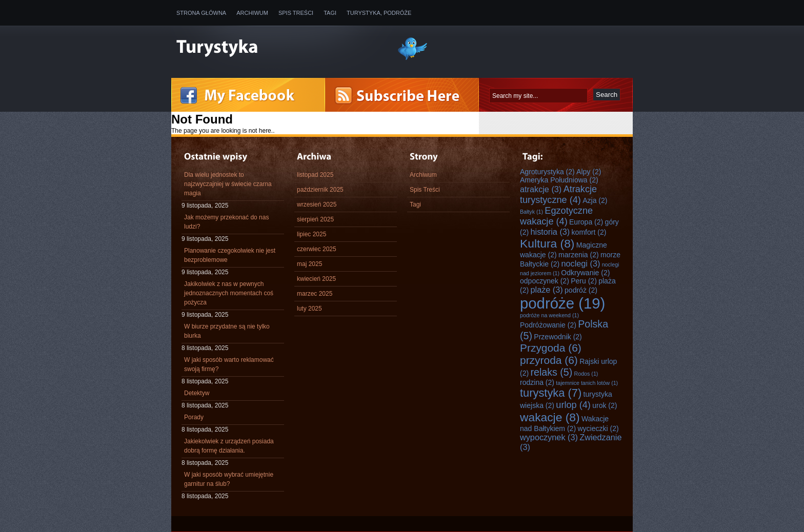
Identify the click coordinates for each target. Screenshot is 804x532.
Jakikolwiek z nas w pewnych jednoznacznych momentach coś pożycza (229, 293)
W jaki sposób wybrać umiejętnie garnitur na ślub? (229, 479)
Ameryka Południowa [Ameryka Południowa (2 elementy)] (559, 180)
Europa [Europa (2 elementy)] (586, 222)
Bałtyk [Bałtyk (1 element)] (531, 212)
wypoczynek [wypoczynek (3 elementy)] (549, 437)
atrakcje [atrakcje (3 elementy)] (541, 189)
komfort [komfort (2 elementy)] (589, 232)
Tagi (330, 13)
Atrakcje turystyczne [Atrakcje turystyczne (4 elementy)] (558, 195)
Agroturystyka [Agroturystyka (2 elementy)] (547, 172)
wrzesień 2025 (317, 204)
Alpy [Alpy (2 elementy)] (589, 172)
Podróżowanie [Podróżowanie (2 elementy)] (548, 325)
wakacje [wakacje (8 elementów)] (550, 417)
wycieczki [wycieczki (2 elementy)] (598, 428)
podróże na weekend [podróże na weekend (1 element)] (549, 315)
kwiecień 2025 (316, 279)
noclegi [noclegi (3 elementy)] (580, 263)
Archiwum (252, 13)
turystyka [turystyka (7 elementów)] (551, 393)
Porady (194, 417)
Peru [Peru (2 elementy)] (584, 281)
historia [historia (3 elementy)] (550, 232)
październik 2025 (320, 190)
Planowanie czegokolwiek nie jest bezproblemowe (230, 255)
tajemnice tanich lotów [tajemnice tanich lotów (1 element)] (587, 383)
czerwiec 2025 (317, 249)
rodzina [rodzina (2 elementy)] (537, 382)
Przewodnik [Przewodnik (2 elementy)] (558, 337)
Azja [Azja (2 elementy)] (595, 200)
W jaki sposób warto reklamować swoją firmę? (229, 364)
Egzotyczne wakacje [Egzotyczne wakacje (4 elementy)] (556, 216)
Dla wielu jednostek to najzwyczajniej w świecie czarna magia (228, 184)
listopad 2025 (315, 175)
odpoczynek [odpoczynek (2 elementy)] (545, 281)
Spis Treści (296, 13)
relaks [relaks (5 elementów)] (551, 372)
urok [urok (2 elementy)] (605, 405)
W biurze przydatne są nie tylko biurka (227, 331)
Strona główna (201, 13)
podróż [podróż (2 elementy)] (581, 290)
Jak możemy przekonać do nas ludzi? (226, 222)
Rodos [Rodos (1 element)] (586, 374)
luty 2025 (309, 309)
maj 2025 (309, 264)
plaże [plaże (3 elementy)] (546, 290)
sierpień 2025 (315, 219)
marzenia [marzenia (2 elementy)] (579, 255)
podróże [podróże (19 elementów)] (562, 303)
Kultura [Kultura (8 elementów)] (547, 243)
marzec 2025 (315, 294)
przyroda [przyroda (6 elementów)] (549, 360)
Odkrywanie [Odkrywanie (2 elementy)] (585, 273)
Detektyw (197, 393)
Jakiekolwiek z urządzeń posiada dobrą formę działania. (229, 446)
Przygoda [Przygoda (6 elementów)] (551, 348)
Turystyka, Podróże (379, 13)
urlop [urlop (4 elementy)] (573, 405)
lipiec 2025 (311, 234)
